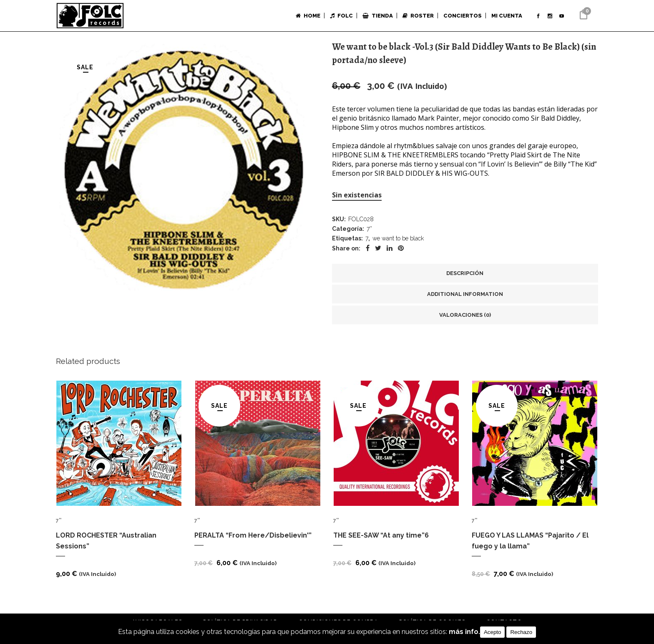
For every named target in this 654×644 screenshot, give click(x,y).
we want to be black (398, 242)
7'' (369, 231)
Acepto (493, 632)
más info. (464, 632)
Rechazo (521, 632)
